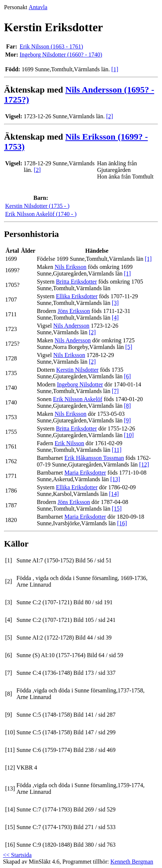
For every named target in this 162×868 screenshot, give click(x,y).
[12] (144, 464)
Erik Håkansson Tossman (94, 458)
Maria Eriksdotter (85, 473)
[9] (127, 420)
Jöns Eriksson (74, 311)
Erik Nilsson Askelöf (78, 399)
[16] (122, 523)
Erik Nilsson (69, 443)
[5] (129, 347)
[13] (115, 479)
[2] (110, 116)
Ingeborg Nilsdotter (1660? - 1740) (61, 55)
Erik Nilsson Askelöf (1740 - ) (41, 214)
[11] (116, 450)
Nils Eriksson (71, 267)
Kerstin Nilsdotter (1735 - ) (37, 206)
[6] (127, 376)
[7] (115, 391)
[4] (115, 318)
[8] (127, 406)
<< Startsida (17, 855)
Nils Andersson (71, 326)
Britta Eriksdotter (76, 282)
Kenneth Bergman (132, 862)
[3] (115, 303)
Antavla (38, 7)
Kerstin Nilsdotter (77, 370)
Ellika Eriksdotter (77, 296)
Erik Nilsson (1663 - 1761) (51, 46)
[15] (117, 509)
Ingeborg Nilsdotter (80, 384)
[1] (115, 69)
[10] (129, 435)
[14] (114, 494)
